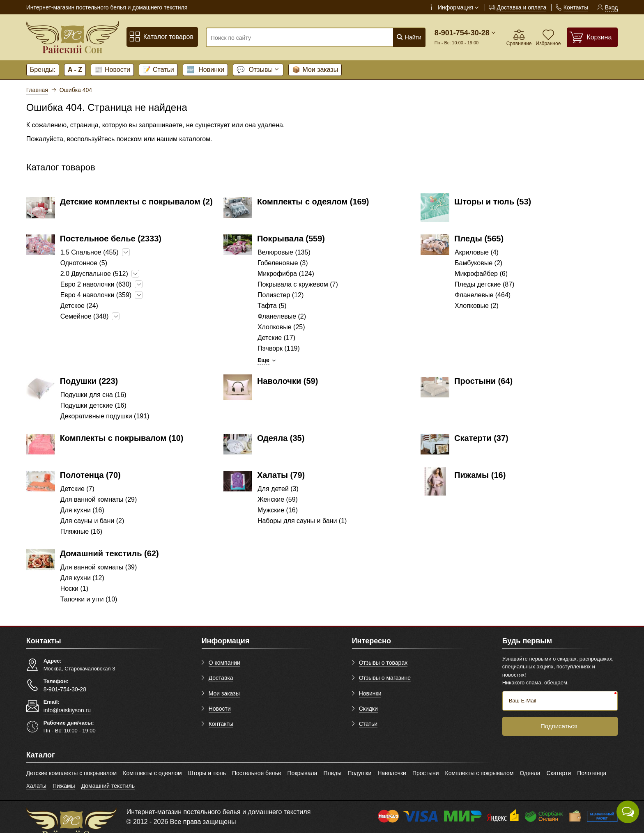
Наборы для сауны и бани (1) (302, 521)
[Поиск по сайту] (297, 38)
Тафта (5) (272, 306)
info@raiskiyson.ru (67, 710)
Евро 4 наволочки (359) (96, 295)
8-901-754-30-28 (462, 33)
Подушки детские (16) (93, 405)
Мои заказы (315, 70)
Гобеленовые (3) (283, 263)
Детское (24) (79, 306)
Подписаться (559, 726)
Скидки (368, 709)
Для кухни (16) (82, 510)
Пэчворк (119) (279, 348)
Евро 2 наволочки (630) (96, 284)
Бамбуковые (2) (478, 263)
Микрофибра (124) (286, 274)
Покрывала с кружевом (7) (298, 284)
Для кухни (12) (82, 578)
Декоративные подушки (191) (105, 416)
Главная (37, 90)
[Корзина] (592, 37)
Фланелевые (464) (483, 295)
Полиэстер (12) (281, 295)
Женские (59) (278, 499)
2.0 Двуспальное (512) (94, 274)
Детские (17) (276, 338)
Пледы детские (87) (484, 284)
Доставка (221, 678)
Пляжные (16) (81, 531)
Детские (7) (77, 489)
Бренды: (43, 70)
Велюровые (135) (284, 252)
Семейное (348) (85, 316)
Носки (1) (74, 589)
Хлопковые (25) (281, 327)
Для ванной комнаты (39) (99, 567)
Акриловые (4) (477, 252)
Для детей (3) (278, 489)
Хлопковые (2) (477, 306)
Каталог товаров (161, 37)
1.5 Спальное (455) (90, 252)
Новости (112, 70)
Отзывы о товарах (383, 663)
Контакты (221, 724)
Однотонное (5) (84, 263)
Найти (409, 37)
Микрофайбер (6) (481, 274)
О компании (224, 663)
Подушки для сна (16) (93, 395)
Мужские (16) (278, 510)
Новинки (205, 70)
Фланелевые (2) (282, 316)
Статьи (158, 70)
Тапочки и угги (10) (89, 599)
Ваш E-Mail (523, 701)
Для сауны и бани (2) (92, 521)
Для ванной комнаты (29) (99, 499)
